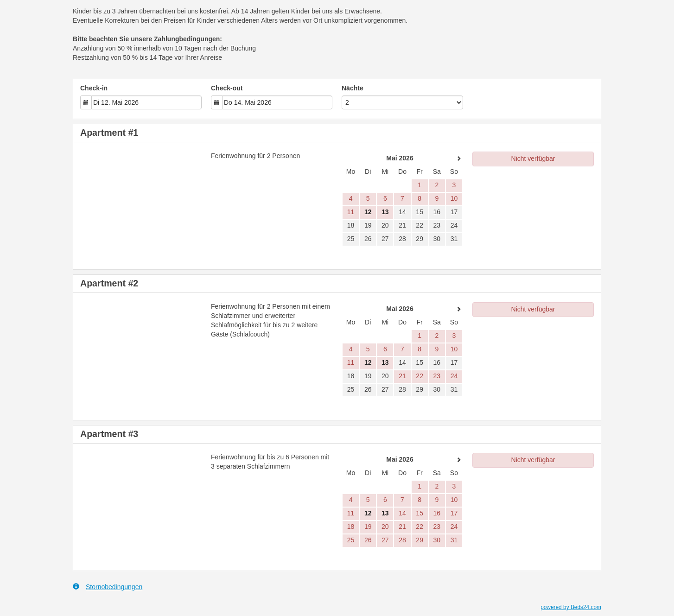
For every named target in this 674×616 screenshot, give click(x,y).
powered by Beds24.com (571, 607)
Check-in (94, 88)
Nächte (353, 88)
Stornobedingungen (108, 587)
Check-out (227, 88)
